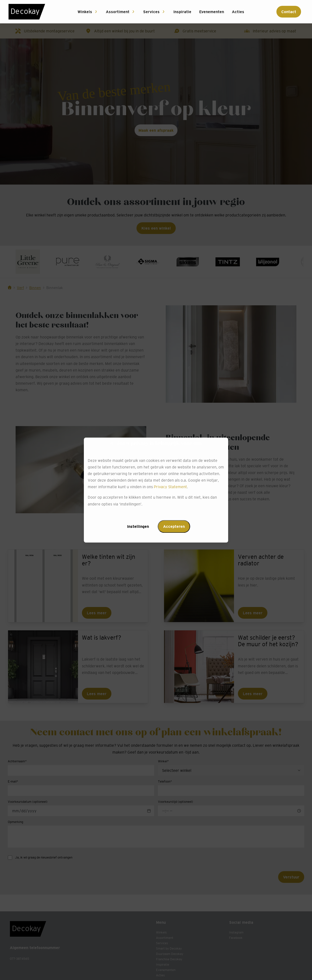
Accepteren (174, 526)
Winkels (85, 12)
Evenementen (212, 12)
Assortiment (118, 12)
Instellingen (138, 526)
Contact (289, 12)
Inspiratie (182, 12)
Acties (238, 12)
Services (151, 12)
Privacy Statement (170, 487)
